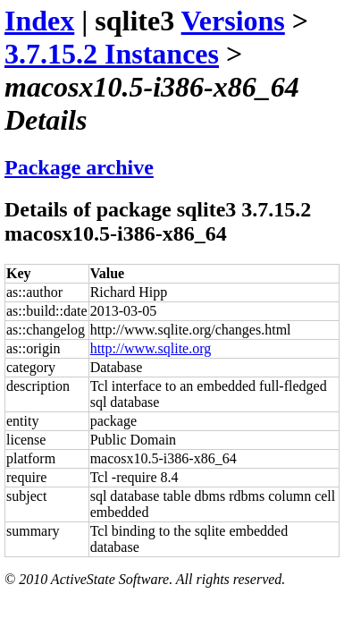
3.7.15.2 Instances (112, 54)
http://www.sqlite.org (151, 348)
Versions (233, 21)
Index (39, 21)
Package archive (79, 167)
